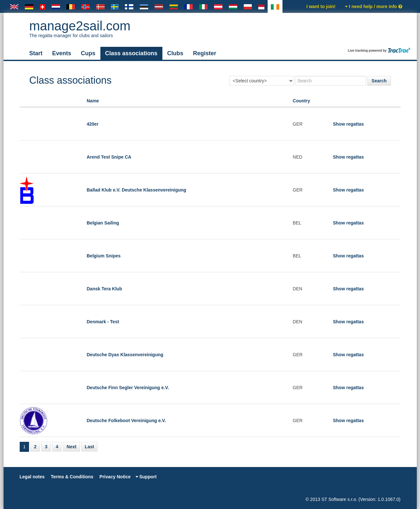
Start (36, 53)
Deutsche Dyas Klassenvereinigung (125, 355)
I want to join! (321, 6)
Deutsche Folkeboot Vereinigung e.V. (126, 421)
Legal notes (32, 477)
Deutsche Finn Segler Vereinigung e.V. (128, 388)
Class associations (131, 53)
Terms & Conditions (72, 477)
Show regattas (348, 124)
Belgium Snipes (104, 256)
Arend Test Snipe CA (109, 157)
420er (93, 124)
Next (71, 447)
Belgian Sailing (103, 223)
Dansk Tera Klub (104, 289)
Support (146, 477)
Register (205, 53)
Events (62, 53)
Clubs (175, 53)
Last (90, 447)
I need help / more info (374, 6)
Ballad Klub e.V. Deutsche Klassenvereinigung (137, 190)
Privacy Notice (115, 477)
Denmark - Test (103, 322)
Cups (88, 53)
